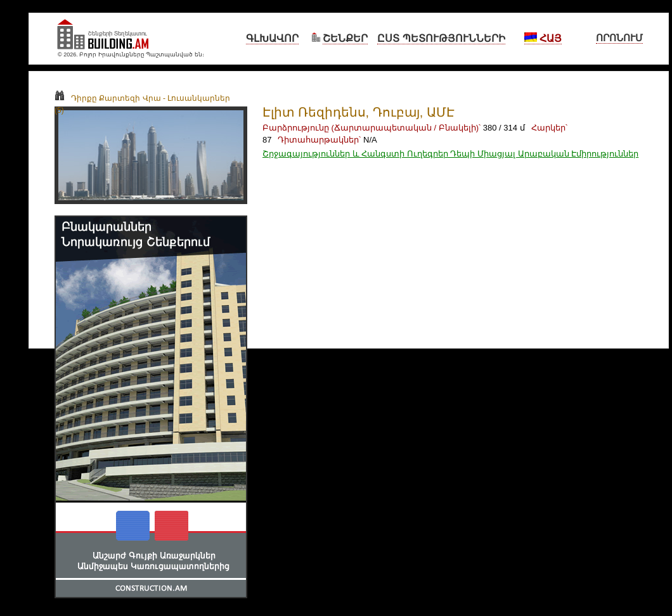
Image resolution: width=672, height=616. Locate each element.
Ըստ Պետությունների (441, 38)
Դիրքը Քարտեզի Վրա (108, 98)
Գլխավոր (272, 38)
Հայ (543, 38)
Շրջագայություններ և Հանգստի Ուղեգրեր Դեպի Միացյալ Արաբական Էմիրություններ (450, 154)
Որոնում (619, 38)
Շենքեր (345, 38)
